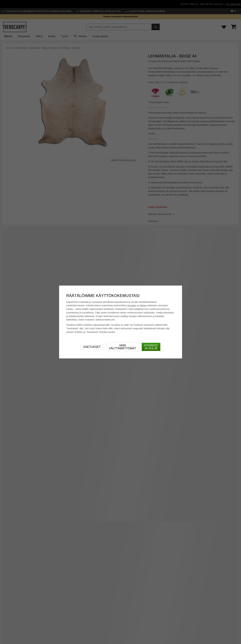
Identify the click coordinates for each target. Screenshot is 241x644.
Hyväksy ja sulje (151, 347)
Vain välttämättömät (122, 347)
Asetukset (92, 347)
